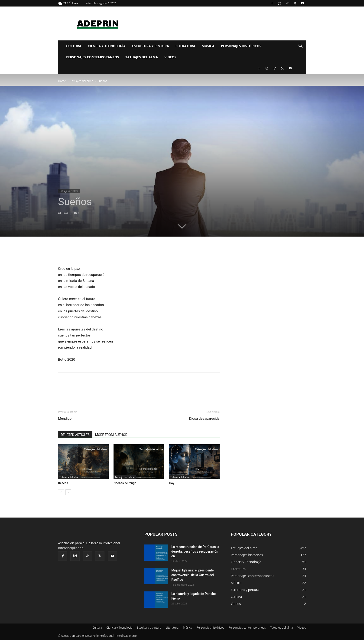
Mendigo (65, 419)
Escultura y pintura (151, 46)
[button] (300, 46)
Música (208, 46)
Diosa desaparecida (204, 419)
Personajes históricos (241, 46)
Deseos (63, 483)
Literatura (185, 46)
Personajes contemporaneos (93, 57)
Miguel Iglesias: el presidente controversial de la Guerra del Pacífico (193, 575)
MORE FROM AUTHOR (111, 435)
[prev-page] (61, 492)
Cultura (74, 46)
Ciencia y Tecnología (107, 46)
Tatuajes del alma (142, 57)
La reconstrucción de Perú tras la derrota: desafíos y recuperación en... (195, 551)
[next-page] (68, 492)
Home (62, 81)
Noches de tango (125, 483)
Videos (170, 57)
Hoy (172, 483)
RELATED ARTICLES (75, 435)
